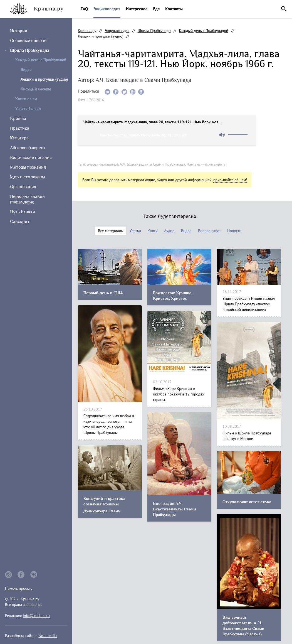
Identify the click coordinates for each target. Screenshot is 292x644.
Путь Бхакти (23, 212)
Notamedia (48, 636)
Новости (234, 231)
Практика (20, 128)
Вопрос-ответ (209, 231)
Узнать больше (28, 109)
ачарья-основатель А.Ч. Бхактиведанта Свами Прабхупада (136, 164)
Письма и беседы (36, 89)
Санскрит (20, 222)
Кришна (18, 119)
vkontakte (34, 575)
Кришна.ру (87, 31)
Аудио (169, 231)
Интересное (137, 9)
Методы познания (28, 167)
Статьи (136, 231)
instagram (8, 575)
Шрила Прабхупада (30, 50)
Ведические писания (31, 158)
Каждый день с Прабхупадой (41, 60)
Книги (153, 231)
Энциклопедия (107, 9)
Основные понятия (29, 41)
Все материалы (111, 231)
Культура (19, 138)
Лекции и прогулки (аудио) (101, 36)
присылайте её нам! (230, 180)
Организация (23, 187)
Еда (156, 9)
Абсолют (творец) (27, 148)
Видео (26, 70)
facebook (21, 575)
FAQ (84, 9)
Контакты (174, 9)
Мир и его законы (28, 177)
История (18, 31)
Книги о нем (26, 99)
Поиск (284, 9)
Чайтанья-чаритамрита (206, 164)
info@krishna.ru (36, 616)
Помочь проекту (19, 588)
